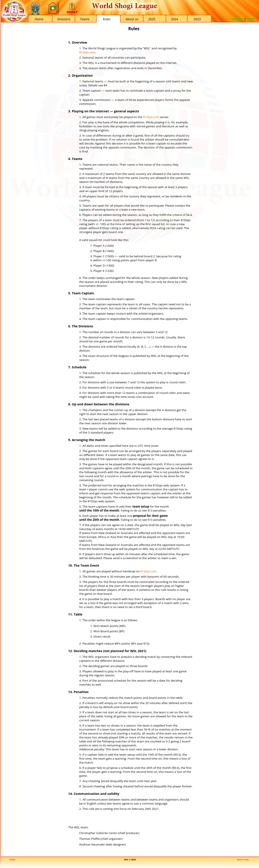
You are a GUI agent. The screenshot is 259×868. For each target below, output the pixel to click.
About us (132, 19)
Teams (85, 19)
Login (251, 19)
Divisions (64, 19)
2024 (175, 19)
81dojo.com (87, 52)
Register (237, 19)
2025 (152, 19)
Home (39, 19)
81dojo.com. (149, 571)
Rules (107, 19)
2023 (197, 19)
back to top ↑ (244, 860)
